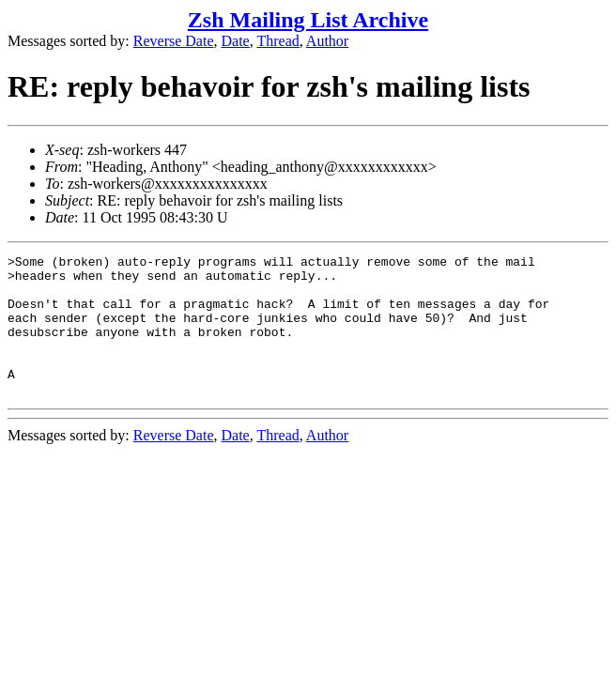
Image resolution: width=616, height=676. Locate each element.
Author (327, 41)
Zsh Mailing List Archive (308, 20)
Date (236, 41)
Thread (277, 41)
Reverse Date (174, 41)
